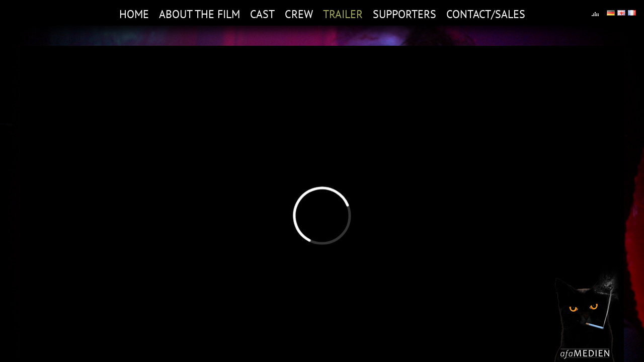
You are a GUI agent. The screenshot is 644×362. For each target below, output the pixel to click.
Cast (262, 14)
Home (134, 14)
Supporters (405, 14)
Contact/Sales (486, 14)
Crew (299, 14)
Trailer (343, 14)
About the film (199, 14)
